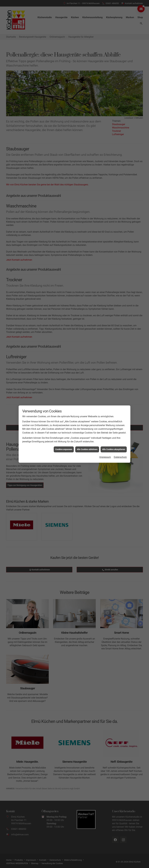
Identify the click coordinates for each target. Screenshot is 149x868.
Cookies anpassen (64, 449)
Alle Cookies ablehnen (87, 449)
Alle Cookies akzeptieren (114, 449)
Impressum (105, 457)
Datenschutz (120, 457)
